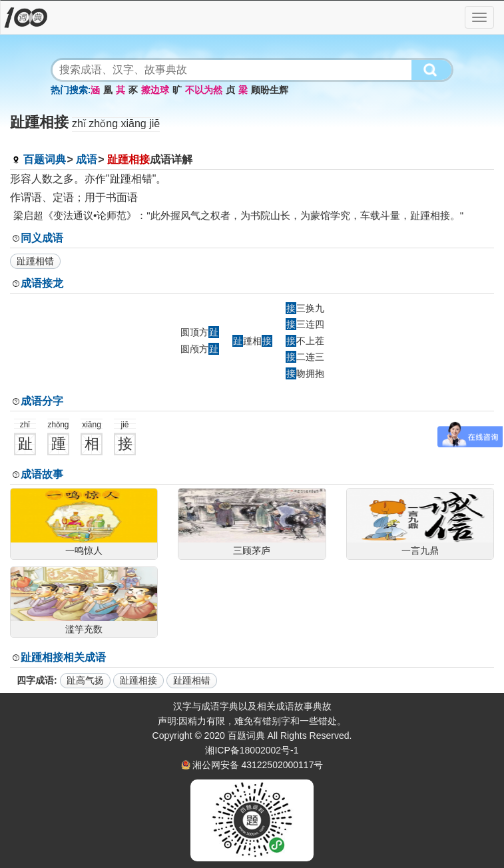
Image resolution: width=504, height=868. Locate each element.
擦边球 (155, 90)
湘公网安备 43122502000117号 (258, 765)
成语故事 (42, 474)
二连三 (305, 357)
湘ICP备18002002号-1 (252, 750)
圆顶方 (200, 332)
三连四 (305, 324)
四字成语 (35, 680)
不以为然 (204, 90)
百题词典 (45, 159)
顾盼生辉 (270, 90)
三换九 (305, 308)
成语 (87, 159)
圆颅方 (200, 349)
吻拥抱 (305, 373)
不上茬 (305, 341)
